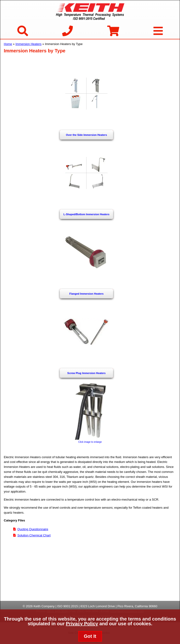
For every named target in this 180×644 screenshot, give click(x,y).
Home (8, 44)
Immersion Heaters (28, 44)
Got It (90, 636)
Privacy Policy (82, 624)
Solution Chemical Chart (34, 535)
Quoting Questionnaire (33, 529)
